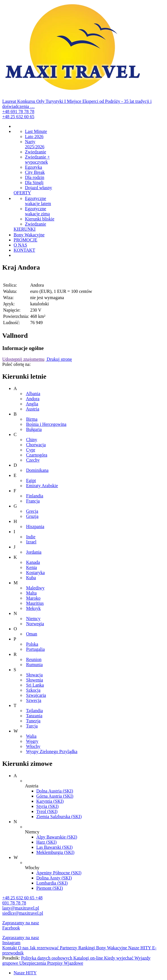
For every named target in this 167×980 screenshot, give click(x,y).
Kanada (33, 562)
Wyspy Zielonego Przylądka (52, 751)
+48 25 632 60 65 (18, 117)
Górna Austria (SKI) (55, 796)
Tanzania (34, 716)
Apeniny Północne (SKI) (59, 873)
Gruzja (32, 516)
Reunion (34, 659)
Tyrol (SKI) (47, 811)
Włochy (33, 746)
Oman (32, 634)
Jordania (34, 552)
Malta (31, 593)
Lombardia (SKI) (52, 883)
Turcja (32, 726)
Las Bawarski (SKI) (54, 847)
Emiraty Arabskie (42, 486)
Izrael (31, 542)
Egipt (31, 480)
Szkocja (33, 690)
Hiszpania (35, 527)
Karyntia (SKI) (50, 801)
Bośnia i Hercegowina (46, 424)
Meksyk (33, 608)
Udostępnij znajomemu (23, 359)
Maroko (33, 598)
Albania (33, 394)
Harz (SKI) (46, 842)
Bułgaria (34, 429)
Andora (33, 399)
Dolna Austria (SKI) (55, 791)
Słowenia (35, 680)
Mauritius (35, 603)
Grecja (32, 511)
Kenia (31, 567)
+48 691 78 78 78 (18, 111)
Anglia (32, 404)
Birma (32, 419)
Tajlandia (34, 711)
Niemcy (33, 619)
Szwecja (34, 700)
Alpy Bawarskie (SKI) (57, 837)
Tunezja (33, 721)
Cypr (31, 450)
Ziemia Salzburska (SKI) (59, 817)
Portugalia (35, 649)
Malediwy (35, 588)
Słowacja (34, 675)
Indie (31, 537)
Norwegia (35, 624)
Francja (33, 501)
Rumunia (34, 665)
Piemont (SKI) (50, 888)
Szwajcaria (36, 695)
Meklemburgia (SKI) (55, 852)
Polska (32, 644)
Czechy (33, 460)
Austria (32, 409)
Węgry (32, 741)
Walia (31, 736)
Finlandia (35, 496)
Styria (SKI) (47, 806)
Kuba (31, 578)
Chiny (32, 440)
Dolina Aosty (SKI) (54, 878)
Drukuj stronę (59, 359)
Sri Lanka (35, 685)
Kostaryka (35, 573)
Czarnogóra (37, 455)
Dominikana (37, 470)
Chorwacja (36, 445)
